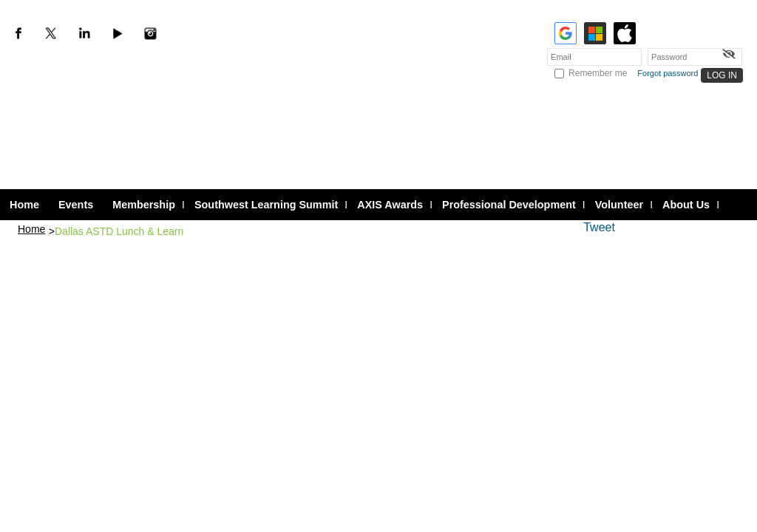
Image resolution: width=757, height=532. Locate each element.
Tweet (599, 227)
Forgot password (668, 73)
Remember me (598, 73)
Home (31, 229)
